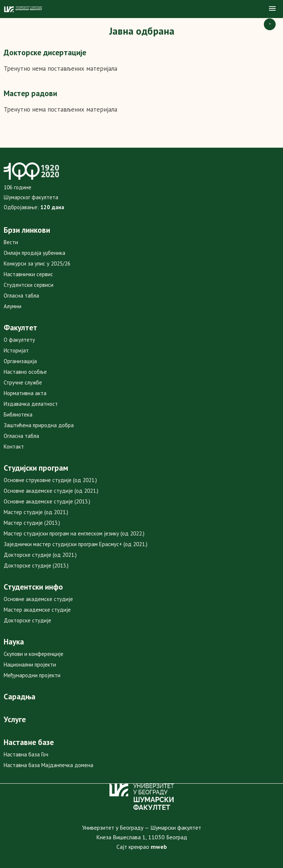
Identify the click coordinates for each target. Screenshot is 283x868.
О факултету (19, 340)
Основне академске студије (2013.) (47, 501)
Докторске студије (27, 620)
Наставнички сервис (28, 274)
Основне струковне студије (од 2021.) (50, 480)
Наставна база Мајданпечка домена (48, 765)
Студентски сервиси (29, 285)
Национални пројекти (30, 665)
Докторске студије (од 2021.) (40, 555)
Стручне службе (23, 382)
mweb (159, 847)
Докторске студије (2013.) (36, 565)
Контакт (14, 447)
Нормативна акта (25, 393)
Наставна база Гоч (26, 754)
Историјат (16, 350)
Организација (20, 361)
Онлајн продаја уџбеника (34, 253)
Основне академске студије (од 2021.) (51, 491)
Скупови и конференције (34, 654)
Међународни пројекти (32, 675)
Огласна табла (21, 296)
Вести (11, 242)
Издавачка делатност (31, 404)
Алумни (13, 306)
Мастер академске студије (37, 610)
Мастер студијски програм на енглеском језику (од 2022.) (74, 533)
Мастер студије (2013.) (32, 523)
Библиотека (18, 414)
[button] (272, 9)
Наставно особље (25, 372)
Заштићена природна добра (39, 425)
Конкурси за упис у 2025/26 (37, 263)
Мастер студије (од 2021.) (36, 512)
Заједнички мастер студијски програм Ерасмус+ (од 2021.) (76, 544)
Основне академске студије (38, 599)
